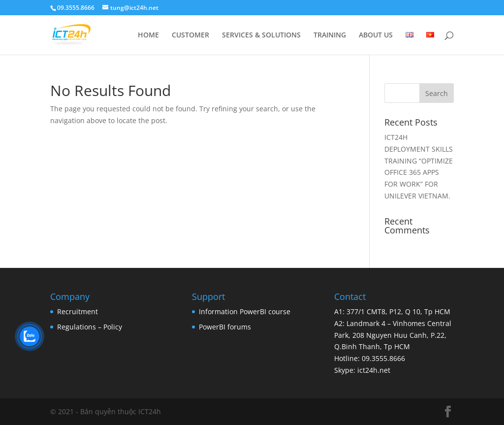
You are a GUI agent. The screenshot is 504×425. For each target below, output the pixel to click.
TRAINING (330, 35)
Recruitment (78, 311)
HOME (148, 35)
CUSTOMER (190, 35)
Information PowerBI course (245, 311)
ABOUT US (376, 35)
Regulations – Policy (90, 327)
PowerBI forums (225, 327)
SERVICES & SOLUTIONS (261, 35)
